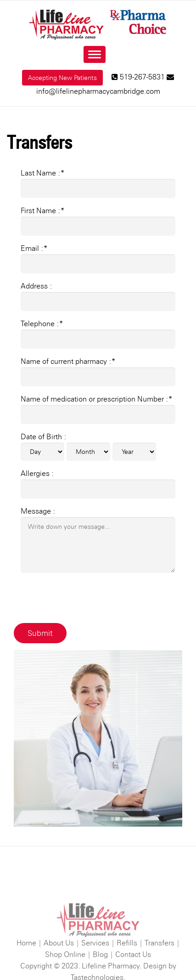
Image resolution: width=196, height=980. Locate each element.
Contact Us (133, 973)
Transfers (160, 961)
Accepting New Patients (62, 78)
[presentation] (90, 598)
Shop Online (65, 973)
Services (95, 961)
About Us (59, 961)
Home (26, 961)
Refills (127, 961)
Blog (100, 973)
